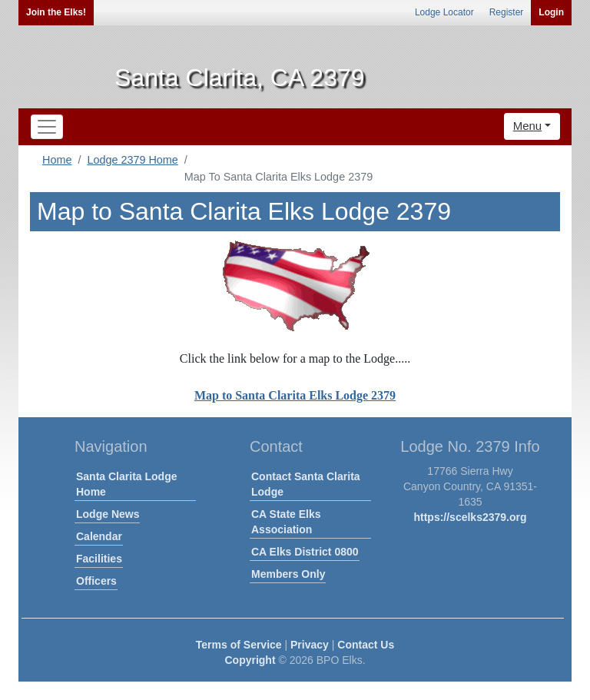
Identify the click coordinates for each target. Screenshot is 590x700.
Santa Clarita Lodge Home (126, 484)
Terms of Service (239, 645)
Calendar (99, 536)
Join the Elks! (56, 12)
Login (551, 12)
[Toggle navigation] (47, 127)
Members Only (288, 574)
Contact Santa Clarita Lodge (306, 484)
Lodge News (108, 514)
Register (507, 12)
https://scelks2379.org (470, 517)
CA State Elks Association (286, 522)
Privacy (310, 645)
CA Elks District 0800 (305, 552)
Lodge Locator (444, 12)
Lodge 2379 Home (132, 160)
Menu (528, 126)
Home (57, 160)
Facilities (99, 559)
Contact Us (366, 645)
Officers (96, 581)
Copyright (250, 660)
